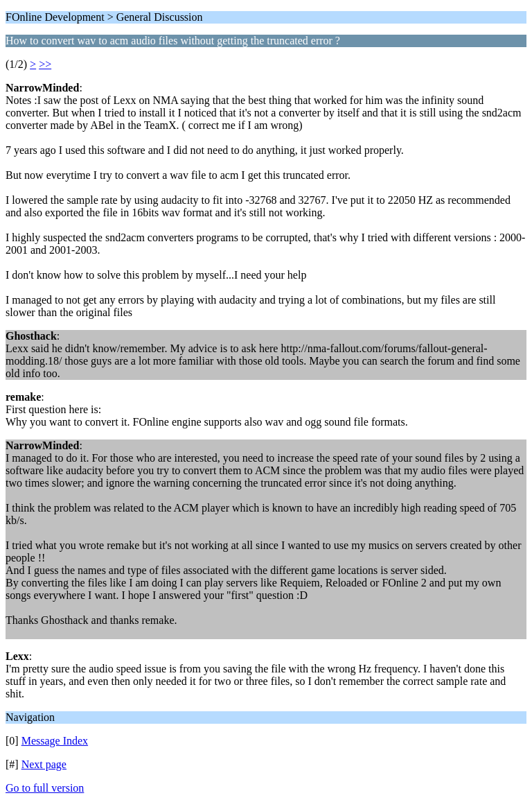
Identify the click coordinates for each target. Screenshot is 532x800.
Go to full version (45, 788)
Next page (44, 764)
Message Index (55, 741)
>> (45, 64)
